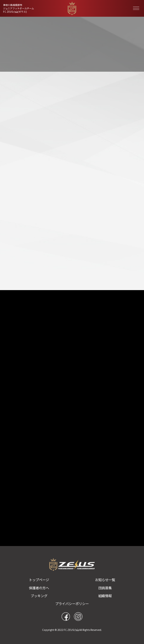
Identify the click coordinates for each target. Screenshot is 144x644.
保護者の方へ (39, 588)
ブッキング (39, 596)
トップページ (39, 580)
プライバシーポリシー (72, 603)
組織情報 (105, 596)
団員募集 (105, 588)
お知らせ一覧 (105, 580)
